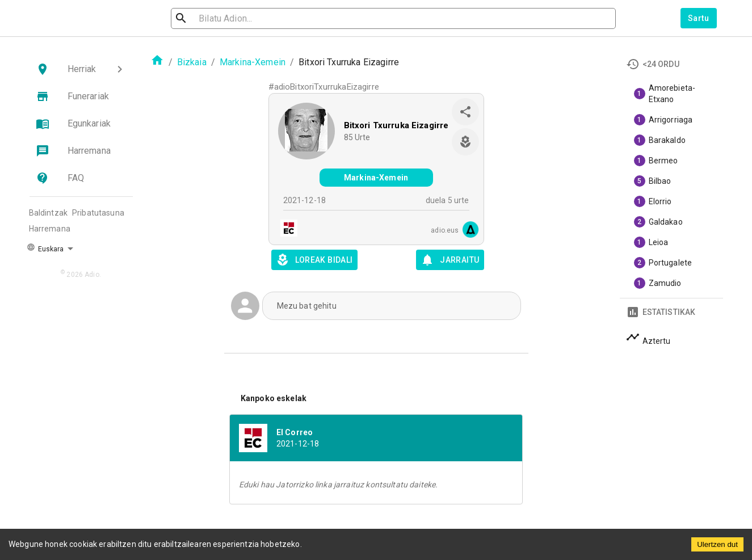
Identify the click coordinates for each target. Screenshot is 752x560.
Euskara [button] (45, 248)
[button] (81, 69)
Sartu (698, 18)
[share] (465, 112)
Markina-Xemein (253, 62)
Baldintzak (49, 213)
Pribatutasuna (98, 213)
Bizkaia (192, 62)
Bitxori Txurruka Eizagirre (396, 125)
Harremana (50, 229)
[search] (232, 18)
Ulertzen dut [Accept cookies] (717, 544)
